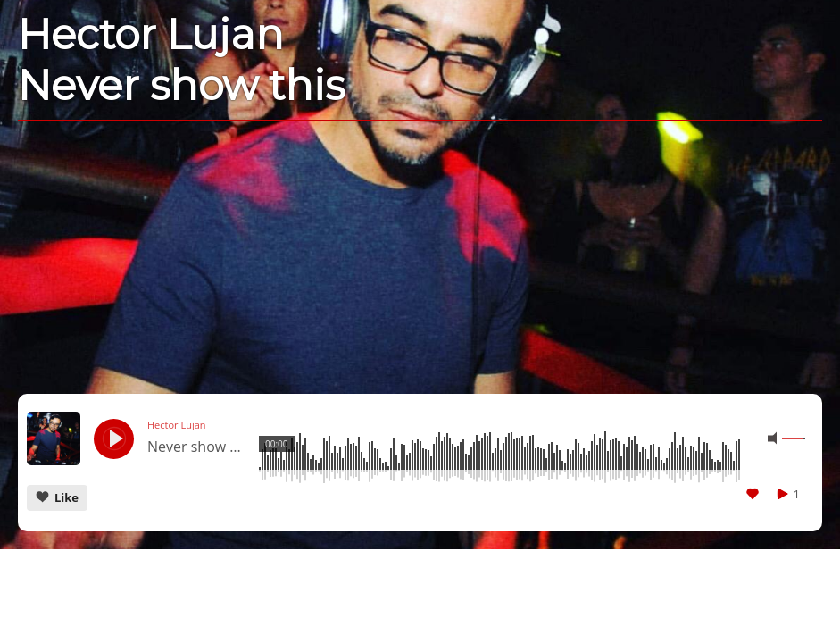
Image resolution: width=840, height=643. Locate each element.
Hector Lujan (177, 425)
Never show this (196, 447)
